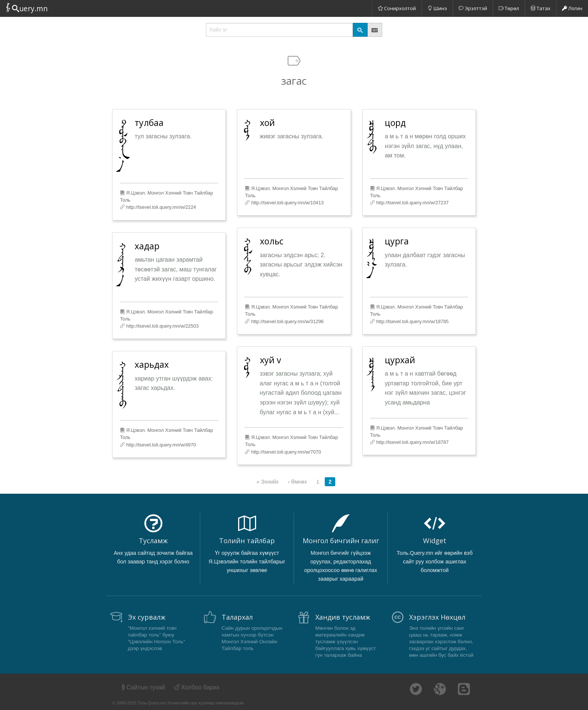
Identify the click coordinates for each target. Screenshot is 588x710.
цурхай (400, 360)
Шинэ (437, 8)
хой (267, 123)
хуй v (270, 360)
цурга (397, 241)
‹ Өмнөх (297, 482)
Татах (541, 8)
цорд (395, 123)
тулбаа (149, 123)
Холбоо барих (196, 687)
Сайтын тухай (143, 687)
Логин (572, 8)
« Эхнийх (268, 482)
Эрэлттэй (473, 8)
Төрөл (509, 8)
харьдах (152, 364)
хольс (272, 241)
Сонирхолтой (397, 8)
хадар (147, 246)
